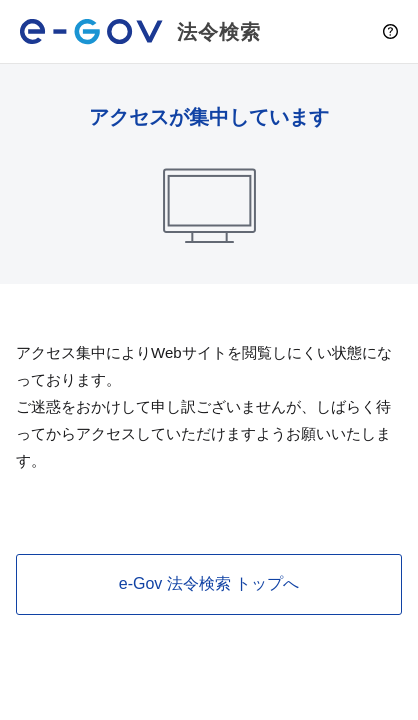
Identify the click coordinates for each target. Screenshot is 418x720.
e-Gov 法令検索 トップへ (209, 583)
